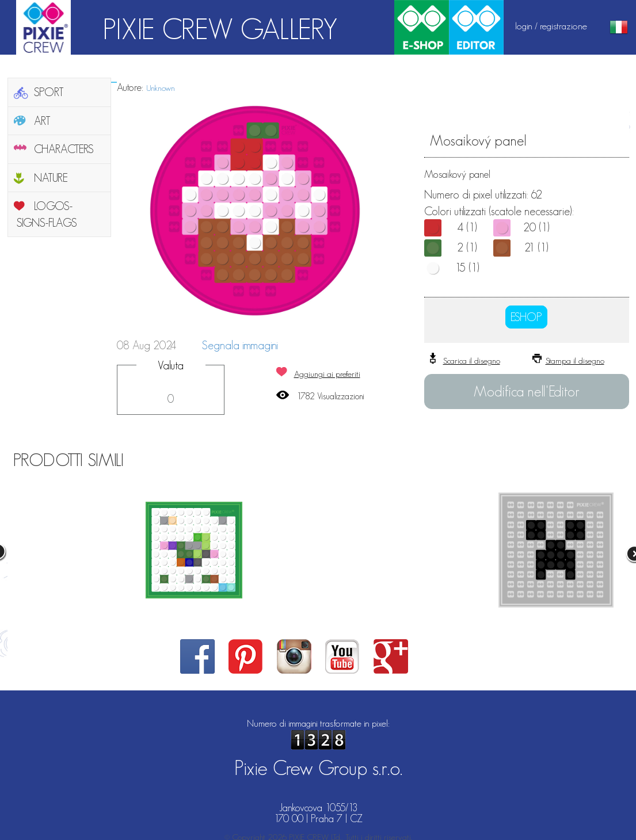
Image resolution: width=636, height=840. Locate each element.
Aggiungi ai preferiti (327, 374)
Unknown (161, 88)
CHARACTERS (64, 149)
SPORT (49, 92)
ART (42, 121)
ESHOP (526, 317)
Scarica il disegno (472, 360)
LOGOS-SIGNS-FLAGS (47, 214)
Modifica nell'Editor (527, 391)
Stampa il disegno (575, 360)
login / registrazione (551, 26)
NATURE (51, 178)
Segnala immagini (240, 345)
